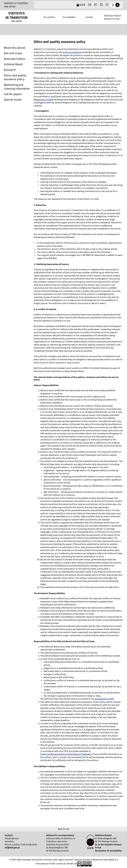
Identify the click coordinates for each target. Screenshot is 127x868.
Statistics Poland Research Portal (112, 17)
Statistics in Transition (16, 3)
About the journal (15, 48)
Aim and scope (13, 53)
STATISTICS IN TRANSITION (16, 15)
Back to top (63, 829)
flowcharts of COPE (44, 100)
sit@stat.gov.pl (12, 848)
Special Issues (13, 100)
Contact (89, 17)
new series (10, 7)
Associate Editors (15, 59)
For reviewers (69, 17)
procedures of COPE (104, 699)
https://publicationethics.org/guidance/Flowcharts (66, 754)
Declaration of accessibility (108, 851)
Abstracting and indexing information (17, 87)
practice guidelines (72, 52)
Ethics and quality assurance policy (15, 77)
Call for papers (13, 94)
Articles (9, 70)
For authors (49, 17)
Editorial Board (13, 64)
